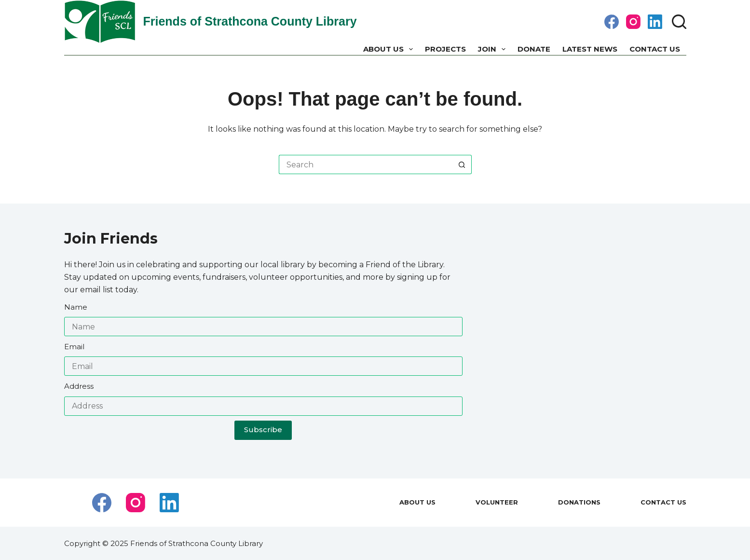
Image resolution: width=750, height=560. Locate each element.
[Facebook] (612, 22)
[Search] (679, 22)
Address (79, 386)
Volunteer (497, 502)
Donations (579, 502)
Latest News (590, 49)
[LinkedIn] (655, 22)
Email (74, 347)
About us (390, 49)
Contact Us (655, 49)
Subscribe (263, 430)
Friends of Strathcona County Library (250, 21)
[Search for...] (366, 164)
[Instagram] (633, 22)
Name (76, 307)
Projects (445, 49)
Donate (534, 49)
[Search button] (462, 164)
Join (494, 49)
